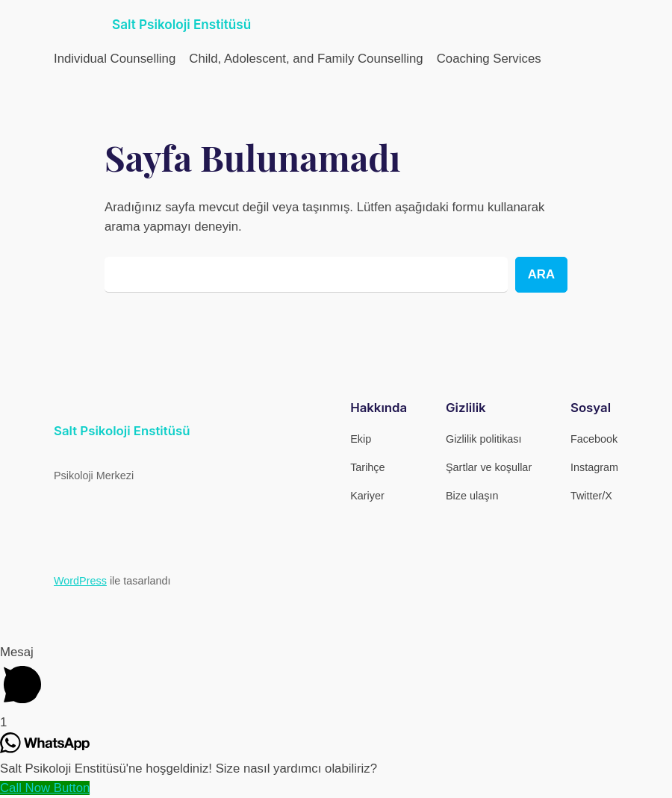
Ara (541, 274)
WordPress (80, 581)
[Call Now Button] (45, 788)
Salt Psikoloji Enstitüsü (181, 24)
